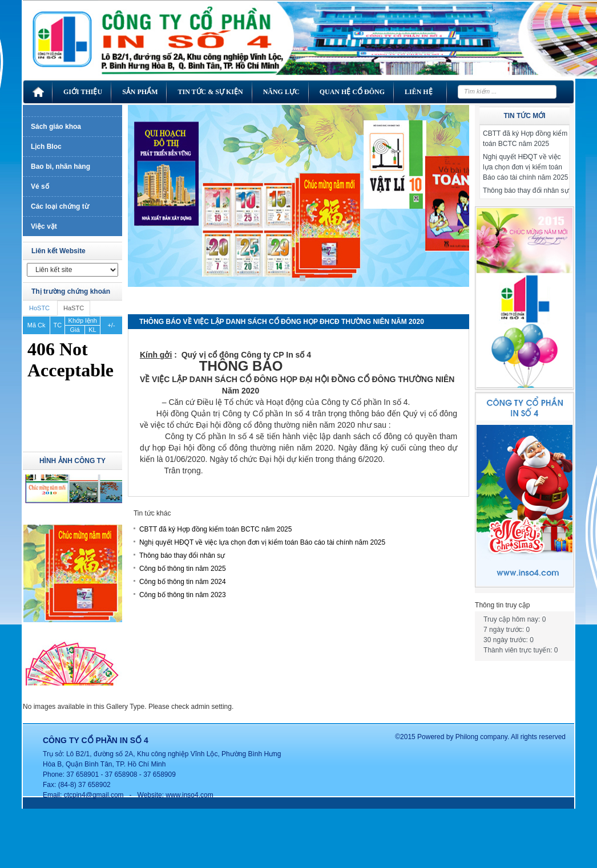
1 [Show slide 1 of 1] (302, 278)
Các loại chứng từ (60, 206)
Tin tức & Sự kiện (210, 92)
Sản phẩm (140, 92)
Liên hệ (419, 92)
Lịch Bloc (46, 147)
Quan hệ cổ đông (352, 92)
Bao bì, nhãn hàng (60, 167)
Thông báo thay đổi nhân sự (182, 555)
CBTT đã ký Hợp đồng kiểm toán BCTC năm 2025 (216, 529)
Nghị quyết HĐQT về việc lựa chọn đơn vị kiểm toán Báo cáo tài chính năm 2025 (262, 542)
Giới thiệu (83, 92)
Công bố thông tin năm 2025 (183, 569)
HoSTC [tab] (39, 308)
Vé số (40, 186)
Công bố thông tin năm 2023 (183, 595)
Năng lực (281, 92)
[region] (298, 204)
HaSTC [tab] (74, 308)
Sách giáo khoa (56, 127)
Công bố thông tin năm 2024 (183, 582)
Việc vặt (44, 226)
